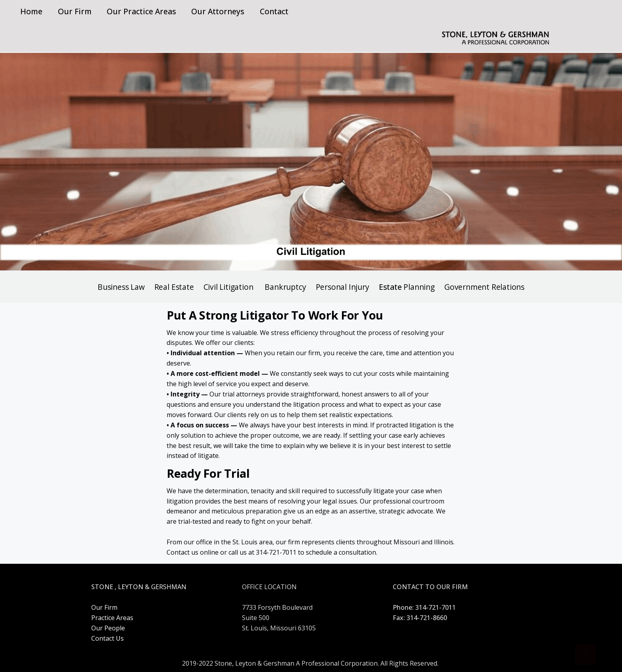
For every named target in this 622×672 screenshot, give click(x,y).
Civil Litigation (228, 287)
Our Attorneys (218, 11)
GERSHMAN (169, 587)
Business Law (121, 287)
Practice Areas (112, 618)
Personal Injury (343, 287)
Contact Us (108, 638)
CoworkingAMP (311, 570)
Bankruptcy (285, 287)
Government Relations (484, 287)
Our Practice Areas (141, 11)
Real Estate (175, 287)
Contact (274, 11)
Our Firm (75, 11)
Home (31, 11)
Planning (419, 287)
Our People (108, 628)
